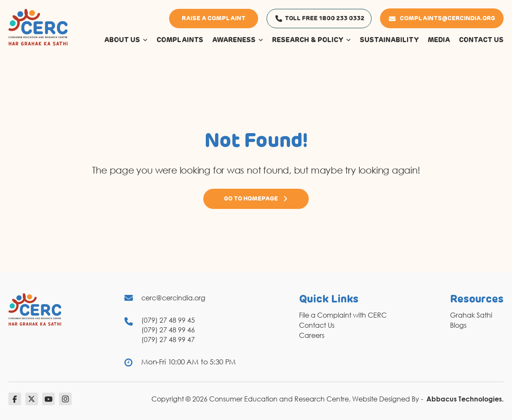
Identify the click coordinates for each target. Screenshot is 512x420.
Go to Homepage (256, 199)
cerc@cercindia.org (173, 298)
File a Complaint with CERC (343, 315)
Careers (312, 335)
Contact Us (317, 325)
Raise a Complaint (214, 19)
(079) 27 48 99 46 (168, 330)
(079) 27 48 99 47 (168, 340)
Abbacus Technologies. (465, 399)
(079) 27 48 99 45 (168, 320)
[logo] (38, 27)
